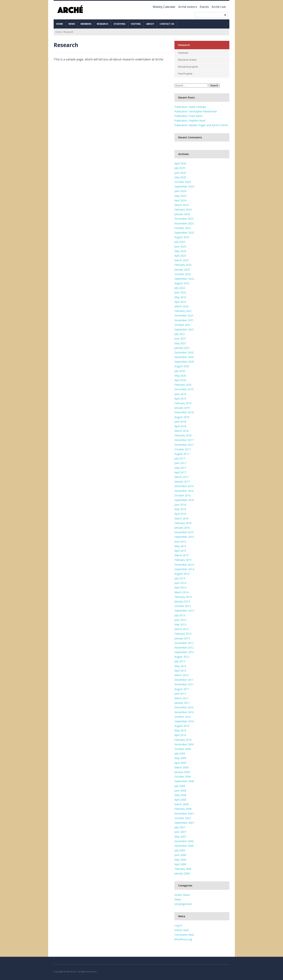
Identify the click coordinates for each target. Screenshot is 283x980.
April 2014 (180, 587)
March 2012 (181, 675)
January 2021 (182, 347)
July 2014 (180, 578)
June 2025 (180, 172)
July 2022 (180, 287)
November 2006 (184, 845)
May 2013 (180, 624)
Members (86, 24)
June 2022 (180, 292)
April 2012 (180, 670)
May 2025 (180, 177)
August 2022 (182, 283)
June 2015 (180, 541)
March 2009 (181, 767)
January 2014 (182, 601)
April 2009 (180, 762)
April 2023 (180, 255)
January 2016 (182, 527)
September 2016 (184, 499)
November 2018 (184, 412)
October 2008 (183, 776)
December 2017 (184, 439)
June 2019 (180, 393)
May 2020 (180, 375)
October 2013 (183, 605)
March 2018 (181, 430)
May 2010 (180, 730)
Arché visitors (188, 7)
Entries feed (181, 929)
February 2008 (183, 808)
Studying (120, 24)
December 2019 (184, 389)
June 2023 (180, 246)
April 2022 (180, 301)
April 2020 (180, 380)
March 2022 (181, 306)
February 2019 (183, 402)
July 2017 (180, 458)
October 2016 (183, 495)
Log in (178, 925)
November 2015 (184, 532)
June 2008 (180, 790)
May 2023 (180, 250)
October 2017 (183, 449)
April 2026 (180, 163)
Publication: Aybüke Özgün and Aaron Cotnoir (201, 125)
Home (60, 24)
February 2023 (183, 264)
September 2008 (184, 781)
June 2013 (180, 619)
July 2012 (180, 661)
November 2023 (184, 223)
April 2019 (180, 398)
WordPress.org (183, 939)
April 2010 (180, 734)
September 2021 (184, 329)
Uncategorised (183, 903)
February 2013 (183, 633)
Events (204, 7)
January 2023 (182, 269)
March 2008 (181, 804)
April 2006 (180, 863)
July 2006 (180, 850)
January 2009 (182, 771)
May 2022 (180, 296)
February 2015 (183, 559)
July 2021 (180, 333)
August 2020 (182, 366)
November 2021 (184, 319)
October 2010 (183, 716)
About (150, 24)
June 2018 (180, 421)
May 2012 (180, 665)
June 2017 (180, 462)
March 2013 (181, 628)
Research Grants (188, 59)
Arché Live (219, 7)
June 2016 (180, 504)
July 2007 (180, 827)
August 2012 (182, 656)
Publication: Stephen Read (190, 120)
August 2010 (182, 725)
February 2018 (183, 435)
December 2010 (184, 707)
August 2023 (182, 237)
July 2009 (180, 753)
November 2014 (184, 564)
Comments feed (184, 934)
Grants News (182, 894)
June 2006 (180, 854)
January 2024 (182, 214)
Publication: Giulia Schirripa (190, 106)
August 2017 (182, 453)
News (72, 24)
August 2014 (182, 573)
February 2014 (183, 596)
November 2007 (184, 813)
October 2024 (183, 181)
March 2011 (181, 697)
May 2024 (180, 195)
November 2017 (184, 444)
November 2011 (184, 684)
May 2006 (180, 859)
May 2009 (180, 758)
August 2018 (182, 416)
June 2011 (180, 693)
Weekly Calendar (164, 7)
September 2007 (184, 822)
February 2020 (183, 384)
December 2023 (184, 218)
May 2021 (180, 343)
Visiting (136, 24)
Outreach (183, 53)
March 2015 (181, 555)
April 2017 (180, 472)
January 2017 (182, 481)
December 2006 (184, 840)
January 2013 (182, 638)
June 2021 (180, 338)
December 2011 (184, 679)
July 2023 (180, 241)
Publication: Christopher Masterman (196, 111)
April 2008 (180, 799)
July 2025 (180, 167)
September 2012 (184, 652)
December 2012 (184, 642)
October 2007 (183, 817)
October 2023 (183, 227)
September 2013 (184, 610)
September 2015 (184, 536)
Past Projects (185, 73)
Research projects (188, 66)
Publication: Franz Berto (189, 115)
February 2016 (183, 522)
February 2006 (183, 868)
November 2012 (184, 647)
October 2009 (183, 748)
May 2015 (180, 545)
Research (103, 24)
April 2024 (180, 200)
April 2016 (180, 513)
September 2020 (184, 361)
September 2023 (184, 232)
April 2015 (180, 550)
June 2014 (180, 582)
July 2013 (180, 615)
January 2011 (182, 702)
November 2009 (184, 744)
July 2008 (180, 785)
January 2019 (182, 407)
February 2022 (183, 310)
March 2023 (181, 260)
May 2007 (180, 836)
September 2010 (184, 721)
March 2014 (181, 591)
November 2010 (184, 711)
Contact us (167, 24)
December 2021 (184, 315)
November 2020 (184, 356)
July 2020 (180, 370)
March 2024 (181, 204)
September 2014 (184, 568)
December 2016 (184, 486)
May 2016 (180, 509)
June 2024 (180, 190)
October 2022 (183, 273)
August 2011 (182, 688)
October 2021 (183, 324)
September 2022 (184, 278)
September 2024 (184, 186)
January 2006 (182, 873)
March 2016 (181, 518)
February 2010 (183, 739)
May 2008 (180, 794)
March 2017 (181, 476)
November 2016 (184, 490)
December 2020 (184, 352)
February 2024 (183, 209)
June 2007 (180, 831)
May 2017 (180, 467)
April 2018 (180, 425)
